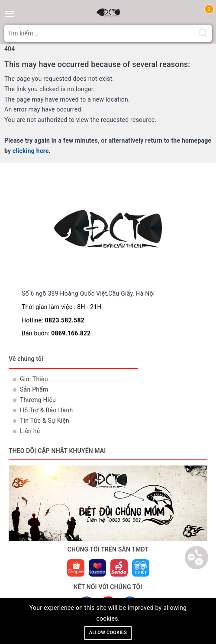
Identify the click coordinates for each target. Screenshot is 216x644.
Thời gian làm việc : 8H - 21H (62, 307)
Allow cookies (108, 633)
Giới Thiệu (34, 379)
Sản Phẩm (34, 389)
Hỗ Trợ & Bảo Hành (46, 410)
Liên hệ (30, 431)
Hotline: (53, 320)
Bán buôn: (56, 333)
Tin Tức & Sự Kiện (45, 421)
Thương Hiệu (38, 400)
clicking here (31, 151)
